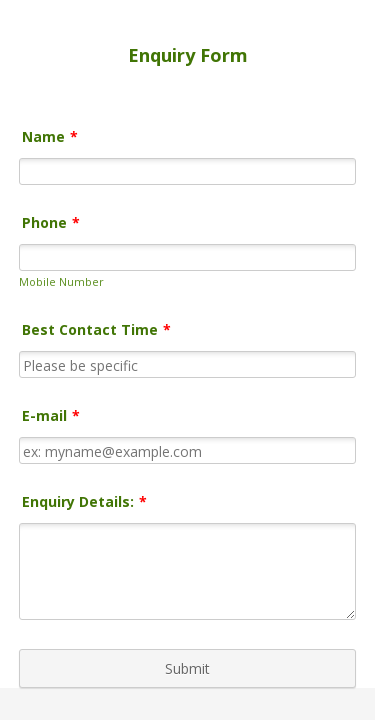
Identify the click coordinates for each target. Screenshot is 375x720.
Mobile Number (61, 281)
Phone (51, 222)
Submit (187, 677)
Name (50, 136)
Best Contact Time (96, 333)
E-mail (51, 419)
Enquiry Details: (84, 505)
